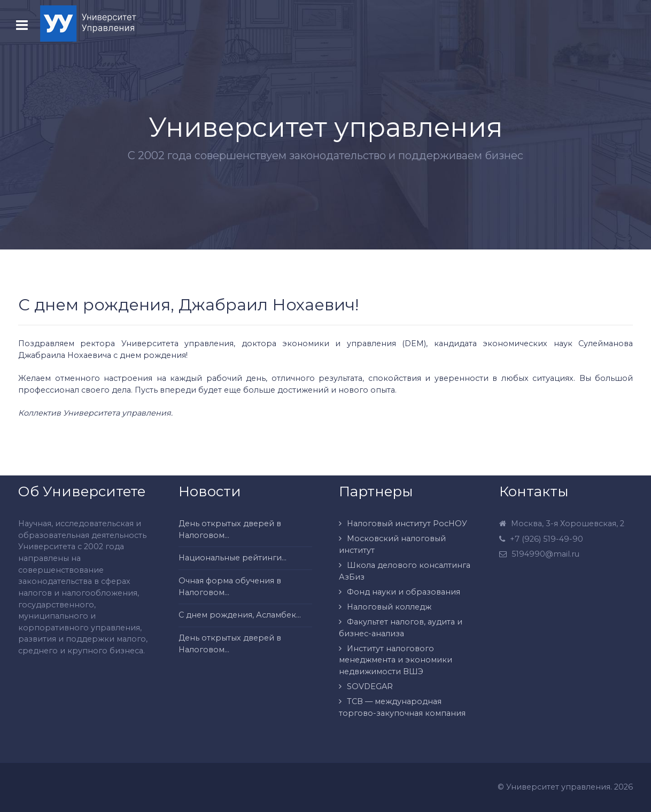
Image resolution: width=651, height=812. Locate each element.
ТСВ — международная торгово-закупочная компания (402, 707)
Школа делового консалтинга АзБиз (405, 571)
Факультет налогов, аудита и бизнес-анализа (401, 628)
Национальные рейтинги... (232, 558)
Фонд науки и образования (404, 592)
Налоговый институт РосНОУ (407, 524)
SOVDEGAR (370, 686)
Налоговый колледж (389, 607)
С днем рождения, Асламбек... (240, 615)
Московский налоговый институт (392, 544)
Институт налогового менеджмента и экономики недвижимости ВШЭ (396, 660)
